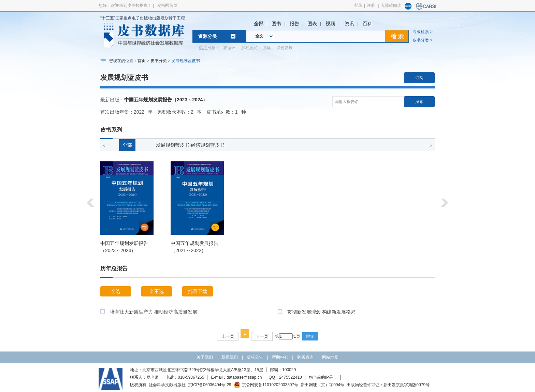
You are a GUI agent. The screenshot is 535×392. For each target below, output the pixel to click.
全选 (116, 291)
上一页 (228, 336)
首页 (142, 61)
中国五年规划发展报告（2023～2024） (166, 100)
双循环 (229, 48)
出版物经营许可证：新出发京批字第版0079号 (388, 385)
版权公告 (255, 357)
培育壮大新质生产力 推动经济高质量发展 (154, 312)
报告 (294, 24)
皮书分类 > (422, 40)
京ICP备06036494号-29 (210, 385)
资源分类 (207, 36)
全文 (259, 36)
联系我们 (230, 357)
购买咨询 (305, 357)
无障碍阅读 (391, 5)
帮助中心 (280, 357)
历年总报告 (114, 268)
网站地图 (330, 357)
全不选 (157, 291)
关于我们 (205, 357)
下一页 (262, 336)
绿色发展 (285, 48)
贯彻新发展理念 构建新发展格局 (321, 312)
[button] (104, 145)
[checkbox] (103, 311)
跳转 (310, 336)
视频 (331, 24)
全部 (259, 24)
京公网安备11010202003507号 (266, 385)
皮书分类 (159, 61)
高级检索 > (422, 32)
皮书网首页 (167, 5)
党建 (267, 48)
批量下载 (198, 291)
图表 (312, 24)
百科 (367, 24)
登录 (358, 5)
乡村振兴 (249, 48)
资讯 (349, 24)
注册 (371, 5)
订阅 (419, 78)
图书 (276, 24)
